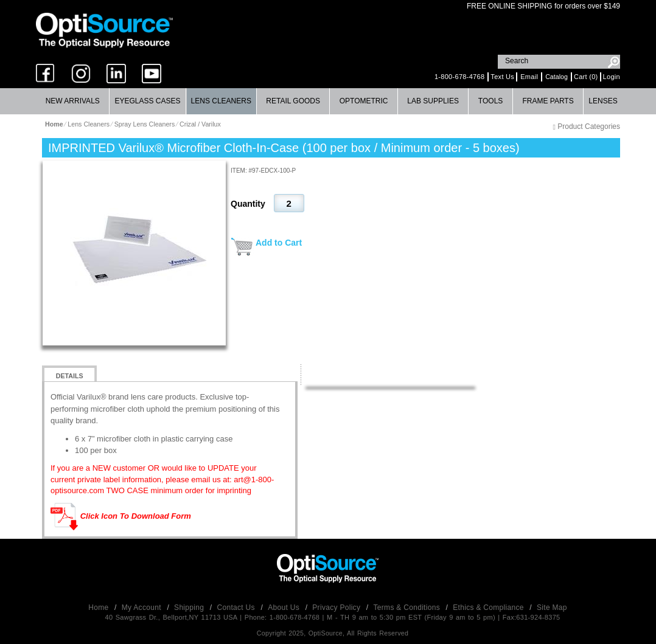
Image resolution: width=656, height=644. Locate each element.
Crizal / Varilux (200, 124)
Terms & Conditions (408, 608)
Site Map (552, 608)
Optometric (364, 101)
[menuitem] (73, 101)
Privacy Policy (337, 608)
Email (529, 77)
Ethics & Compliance (489, 608)
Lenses (603, 101)
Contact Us (237, 608)
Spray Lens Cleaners (145, 124)
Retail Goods (293, 101)
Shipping (190, 608)
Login (612, 77)
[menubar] (327, 101)
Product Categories (587, 126)
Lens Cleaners (221, 101)
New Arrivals (73, 101)
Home (99, 608)
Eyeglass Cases (147, 101)
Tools (490, 101)
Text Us (502, 77)
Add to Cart (279, 243)
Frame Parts (548, 101)
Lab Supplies (433, 101)
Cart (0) (586, 77)
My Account (143, 608)
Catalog (557, 77)
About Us (284, 608)
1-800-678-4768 (459, 77)
